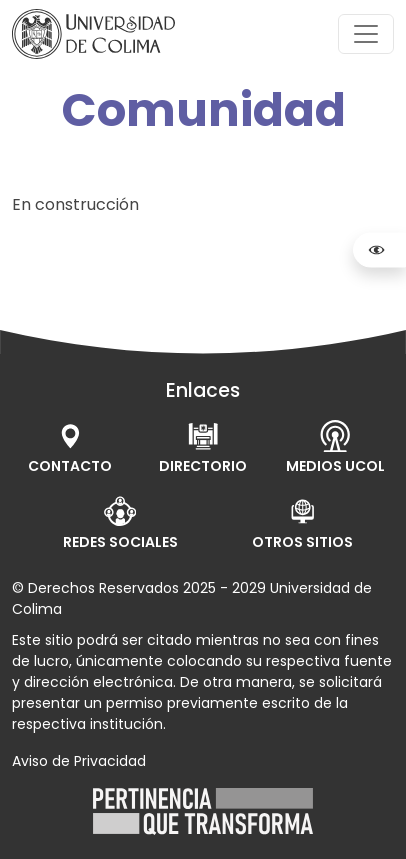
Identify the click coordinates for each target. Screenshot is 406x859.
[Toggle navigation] (366, 34)
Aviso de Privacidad (79, 761)
